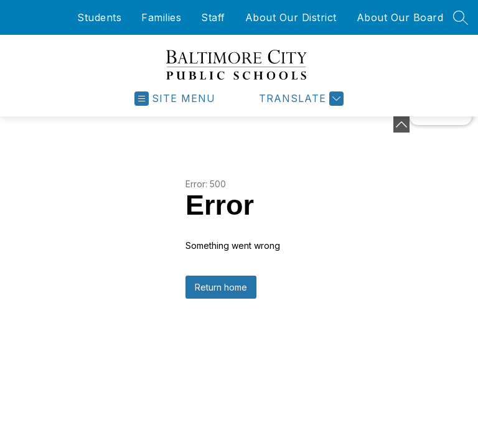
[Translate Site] (300, 99)
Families (161, 17)
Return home (221, 287)
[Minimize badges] (401, 124)
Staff (213, 17)
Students (99, 17)
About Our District (291, 17)
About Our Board (400, 17)
